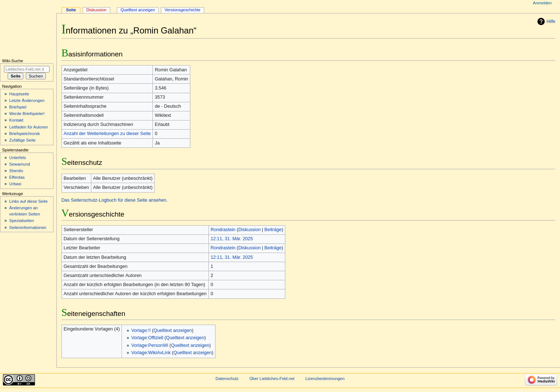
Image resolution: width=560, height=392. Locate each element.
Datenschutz (227, 379)
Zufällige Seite (22, 140)
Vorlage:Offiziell (147, 338)
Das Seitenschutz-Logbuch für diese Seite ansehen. (115, 200)
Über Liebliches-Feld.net (272, 379)
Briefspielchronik (24, 134)
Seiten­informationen (28, 227)
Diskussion (249, 230)
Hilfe (551, 21)
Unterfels (17, 158)
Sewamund (19, 164)
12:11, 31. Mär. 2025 (232, 239)
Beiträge (273, 230)
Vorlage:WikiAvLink (151, 353)
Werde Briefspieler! (27, 114)
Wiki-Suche (13, 61)
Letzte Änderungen (27, 100)
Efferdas (17, 177)
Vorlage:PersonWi (150, 345)
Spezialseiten (21, 221)
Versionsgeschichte (182, 10)
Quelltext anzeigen (173, 330)
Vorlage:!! (141, 330)
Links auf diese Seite (28, 201)
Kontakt (16, 120)
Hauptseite (19, 94)
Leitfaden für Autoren (28, 127)
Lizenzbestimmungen (325, 379)
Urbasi (15, 184)
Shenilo (16, 171)
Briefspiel (18, 107)
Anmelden (543, 3)
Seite (71, 10)
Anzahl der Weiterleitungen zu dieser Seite (107, 134)
